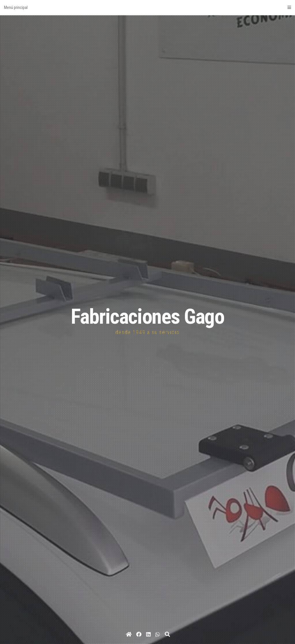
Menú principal (147, 7)
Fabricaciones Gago (147, 317)
